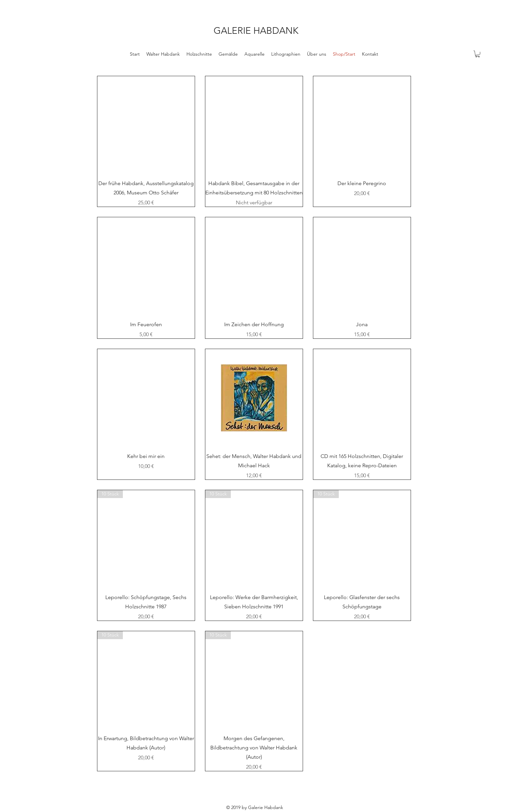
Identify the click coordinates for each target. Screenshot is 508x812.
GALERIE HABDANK (256, 31)
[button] (478, 54)
